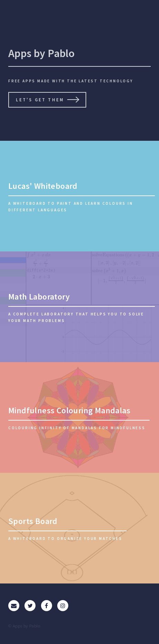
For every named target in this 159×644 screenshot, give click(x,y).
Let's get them (40, 100)
